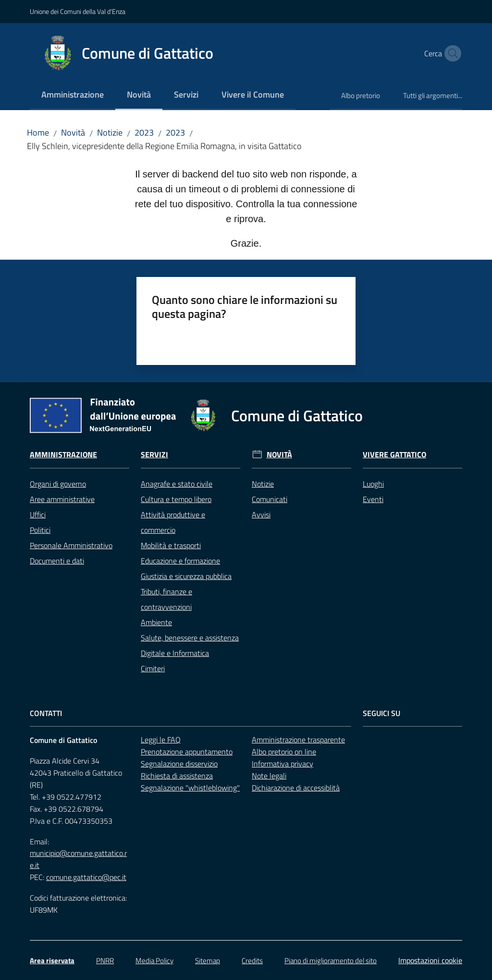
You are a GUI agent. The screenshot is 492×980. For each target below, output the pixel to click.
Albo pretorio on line (284, 752)
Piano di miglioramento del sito (331, 961)
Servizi (154, 455)
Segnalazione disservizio (179, 764)
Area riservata (52, 961)
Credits (252, 961)
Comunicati (270, 499)
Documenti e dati (57, 561)
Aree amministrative (62, 499)
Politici (40, 530)
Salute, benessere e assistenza (190, 638)
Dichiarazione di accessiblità (296, 788)
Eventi (373, 499)
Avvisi (261, 515)
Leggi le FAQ (161, 740)
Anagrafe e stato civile (177, 484)
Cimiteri (153, 668)
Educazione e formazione (180, 561)
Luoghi (373, 484)
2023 (144, 132)
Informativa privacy (283, 764)
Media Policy (154, 961)
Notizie (110, 132)
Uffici (38, 515)
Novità (73, 132)
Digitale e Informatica (175, 653)
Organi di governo (58, 484)
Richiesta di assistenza (177, 776)
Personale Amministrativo (71, 545)
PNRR (105, 961)
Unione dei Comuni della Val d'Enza (78, 11)
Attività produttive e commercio (173, 522)
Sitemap (208, 961)
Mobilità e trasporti (171, 545)
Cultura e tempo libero (176, 499)
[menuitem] (73, 95)
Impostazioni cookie (430, 960)
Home (38, 132)
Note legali (269, 776)
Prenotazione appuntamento (187, 752)
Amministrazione (63, 455)
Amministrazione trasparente (298, 740)
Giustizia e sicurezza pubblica (186, 576)
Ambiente (156, 622)
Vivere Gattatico (394, 455)
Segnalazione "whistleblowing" (190, 788)
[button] (451, 53)
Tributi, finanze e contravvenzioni (166, 599)
